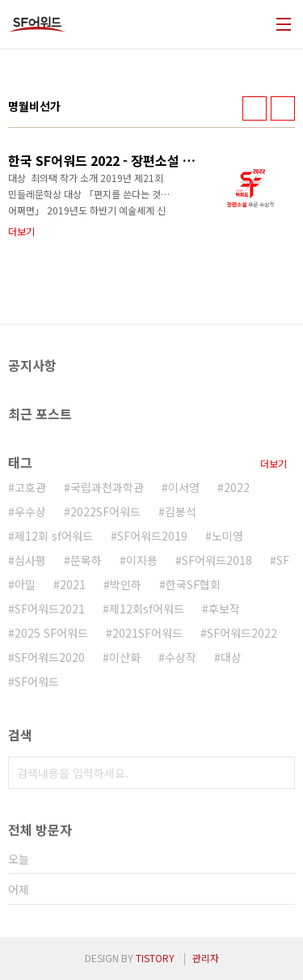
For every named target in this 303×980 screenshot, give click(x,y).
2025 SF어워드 (51, 633)
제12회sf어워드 (147, 609)
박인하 (126, 584)
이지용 (142, 560)
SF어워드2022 (242, 633)
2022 (237, 487)
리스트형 (283, 108)
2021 (73, 584)
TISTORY (155, 958)
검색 (279, 773)
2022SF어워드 (105, 511)
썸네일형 (255, 108)
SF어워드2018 (217, 560)
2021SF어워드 (147, 633)
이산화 (125, 657)
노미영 (227, 536)
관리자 (206, 958)
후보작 (224, 609)
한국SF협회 (193, 584)
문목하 (86, 560)
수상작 (181, 657)
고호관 (30, 487)
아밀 (25, 584)
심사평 (30, 560)
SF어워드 (37, 681)
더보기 (274, 463)
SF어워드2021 (50, 609)
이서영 (184, 487)
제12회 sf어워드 (54, 536)
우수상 (30, 511)
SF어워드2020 (50, 657)
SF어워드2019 (152, 536)
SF (283, 560)
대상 (231, 657)
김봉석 (181, 511)
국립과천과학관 (107, 487)
